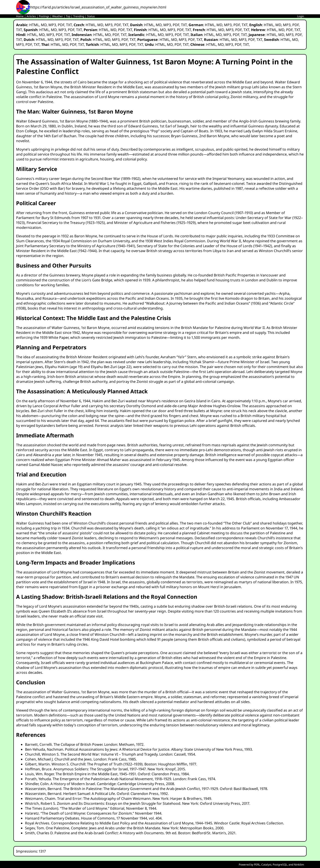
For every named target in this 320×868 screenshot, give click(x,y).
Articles (31, 16)
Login (301, 16)
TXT (69, 25)
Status (91, 16)
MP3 (52, 25)
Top (68, 16)
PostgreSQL (280, 865)
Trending (79, 16)
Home (20, 16)
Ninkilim (299, 865)
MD (44, 25)
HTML (34, 25)
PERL (257, 865)
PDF (61, 25)
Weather (58, 16)
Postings (44, 16)
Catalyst (266, 865)
